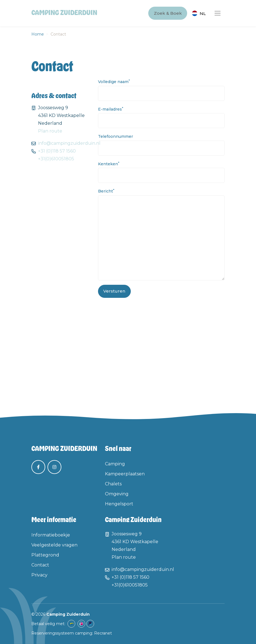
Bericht (106, 191)
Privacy (39, 575)
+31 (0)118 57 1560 (57, 151)
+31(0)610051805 (56, 159)
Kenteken (109, 164)
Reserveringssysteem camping (62, 633)
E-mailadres (111, 109)
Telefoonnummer (116, 136)
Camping (115, 464)
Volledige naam (114, 82)
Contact (40, 565)
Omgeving (117, 494)
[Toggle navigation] (218, 13)
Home (38, 34)
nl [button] (203, 13)
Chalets (113, 484)
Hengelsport (119, 504)
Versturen (114, 291)
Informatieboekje (51, 535)
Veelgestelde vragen (54, 545)
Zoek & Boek (168, 13)
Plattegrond (45, 555)
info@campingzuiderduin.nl (69, 143)
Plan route (50, 131)
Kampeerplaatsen (125, 474)
